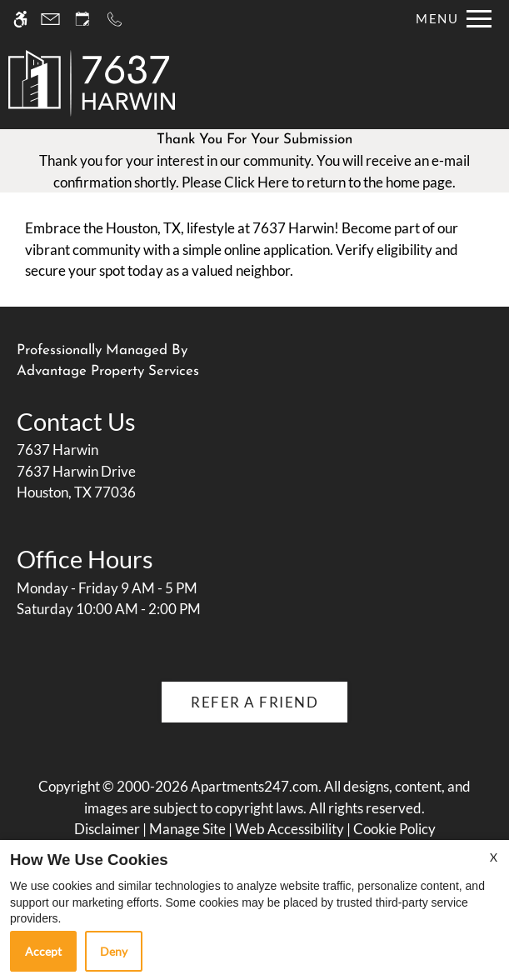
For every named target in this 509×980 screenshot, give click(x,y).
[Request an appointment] (82, 19)
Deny (114, 951)
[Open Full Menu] (449, 19)
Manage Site (187, 829)
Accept (43, 951)
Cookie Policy (394, 829)
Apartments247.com (254, 786)
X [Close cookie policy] (494, 857)
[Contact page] (50, 19)
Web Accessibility (289, 829)
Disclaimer (107, 829)
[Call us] (115, 19)
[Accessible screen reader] (20, 19)
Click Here (257, 182)
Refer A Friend (254, 702)
